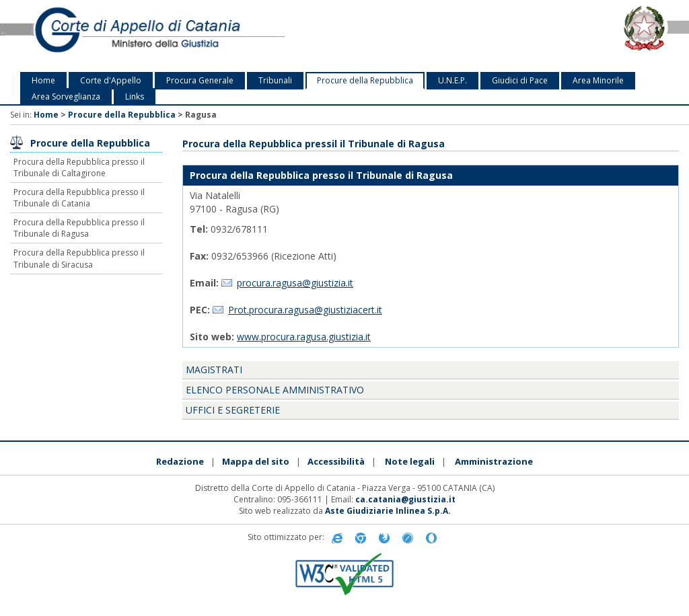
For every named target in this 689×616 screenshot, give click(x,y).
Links (135, 97)
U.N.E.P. (452, 80)
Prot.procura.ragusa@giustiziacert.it (305, 310)
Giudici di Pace (520, 80)
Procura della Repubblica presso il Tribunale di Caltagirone (79, 167)
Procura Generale (200, 80)
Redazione (180, 461)
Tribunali (275, 80)
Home (43, 80)
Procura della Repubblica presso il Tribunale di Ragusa (79, 228)
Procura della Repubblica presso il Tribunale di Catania (79, 198)
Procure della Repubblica (365, 80)
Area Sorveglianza (66, 97)
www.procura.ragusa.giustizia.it (304, 337)
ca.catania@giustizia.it (405, 499)
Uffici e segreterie (233, 410)
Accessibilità (336, 461)
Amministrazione (494, 461)
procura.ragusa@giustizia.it (295, 283)
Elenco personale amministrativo (275, 390)
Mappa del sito (256, 461)
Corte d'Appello (111, 80)
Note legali (410, 461)
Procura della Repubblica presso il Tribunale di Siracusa (79, 258)
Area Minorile (598, 80)
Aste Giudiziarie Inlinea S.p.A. (388, 511)
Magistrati (214, 370)
